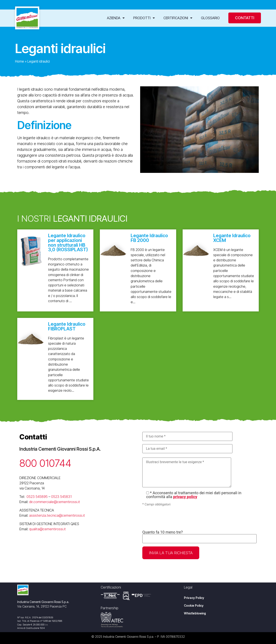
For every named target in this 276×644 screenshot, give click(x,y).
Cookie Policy (194, 605)
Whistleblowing (195, 613)
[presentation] (175, 518)
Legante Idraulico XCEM (232, 238)
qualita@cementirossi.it (47, 529)
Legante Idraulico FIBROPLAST (67, 326)
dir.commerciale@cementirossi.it (55, 502)
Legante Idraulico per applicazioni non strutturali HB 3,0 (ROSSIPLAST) (68, 242)
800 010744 (45, 463)
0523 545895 (37, 497)
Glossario (210, 18)
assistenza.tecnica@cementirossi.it (57, 515)
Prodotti (144, 18)
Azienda (116, 18)
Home (20, 61)
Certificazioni (178, 18)
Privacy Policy (194, 598)
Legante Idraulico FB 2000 (149, 238)
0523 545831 (61, 497)
